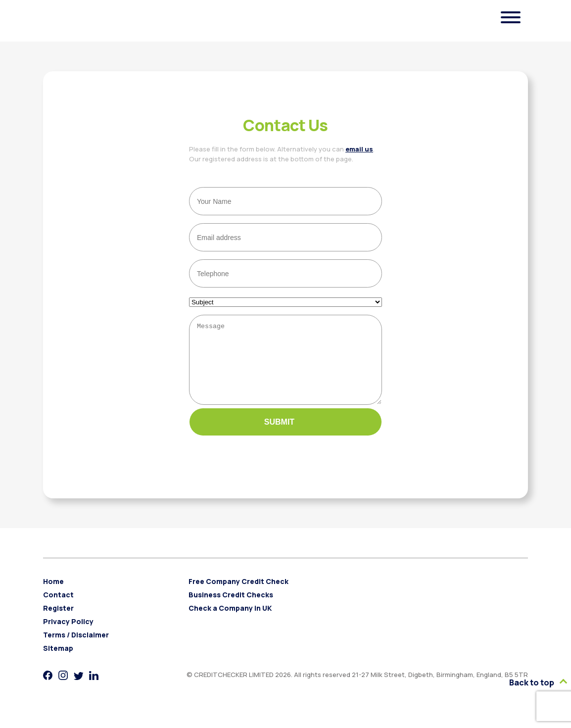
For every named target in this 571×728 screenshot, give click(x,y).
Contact (58, 609)
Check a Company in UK (230, 623)
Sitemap (58, 663)
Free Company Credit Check (238, 596)
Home (53, 596)
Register (58, 623)
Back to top (538, 682)
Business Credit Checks (231, 609)
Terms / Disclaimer (76, 650)
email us (359, 149)
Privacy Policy (68, 636)
